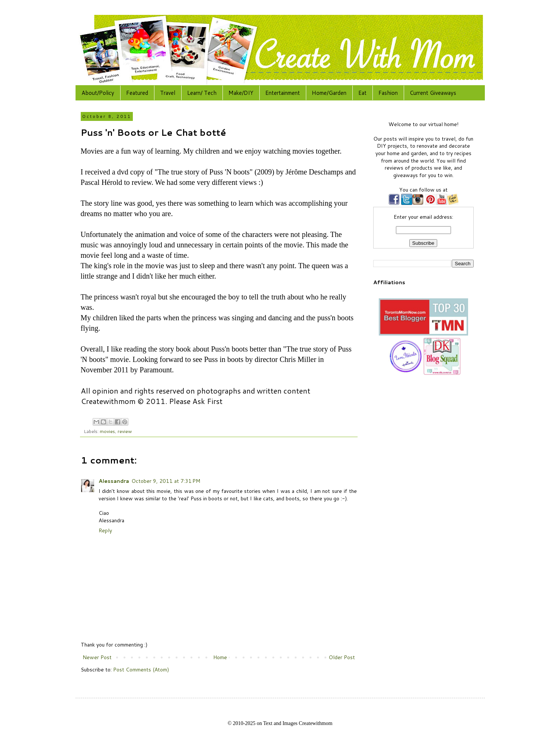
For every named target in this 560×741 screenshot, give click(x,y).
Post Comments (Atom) (141, 670)
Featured (137, 93)
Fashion (388, 93)
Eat (362, 93)
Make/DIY (241, 93)
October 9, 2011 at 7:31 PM (166, 481)
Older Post (342, 657)
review (125, 431)
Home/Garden (329, 93)
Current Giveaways (433, 93)
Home (220, 657)
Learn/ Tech (202, 93)
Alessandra (114, 481)
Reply (105, 530)
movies (107, 431)
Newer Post (97, 657)
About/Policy (98, 93)
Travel (168, 93)
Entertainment (283, 93)
